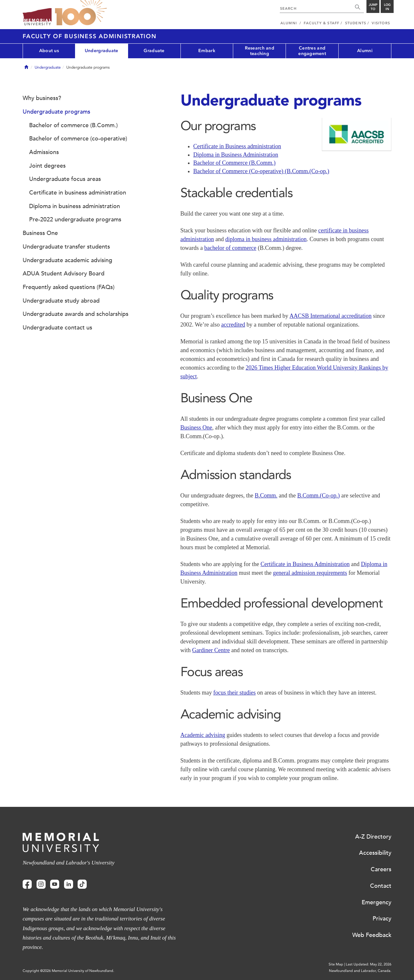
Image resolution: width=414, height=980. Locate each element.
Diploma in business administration (75, 206)
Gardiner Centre (211, 650)
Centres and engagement (312, 51)
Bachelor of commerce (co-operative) (78, 139)
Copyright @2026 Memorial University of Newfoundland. (68, 971)
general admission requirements (310, 573)
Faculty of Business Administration (90, 36)
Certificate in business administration (78, 193)
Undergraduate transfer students (66, 247)
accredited (233, 325)
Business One (196, 428)
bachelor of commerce (230, 248)
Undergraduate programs (56, 112)
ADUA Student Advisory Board (64, 273)
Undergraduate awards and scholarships (76, 314)
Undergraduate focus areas (65, 179)
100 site (81, 13)
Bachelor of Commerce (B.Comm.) (234, 163)
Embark (207, 51)
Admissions (44, 152)
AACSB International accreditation (331, 316)
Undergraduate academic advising (67, 260)
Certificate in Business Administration (305, 564)
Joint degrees (47, 166)
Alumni (365, 51)
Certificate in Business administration (237, 146)
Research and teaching (260, 51)
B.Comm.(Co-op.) (319, 496)
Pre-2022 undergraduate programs (75, 219)
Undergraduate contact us (57, 328)
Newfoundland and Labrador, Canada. (360, 971)
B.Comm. (266, 496)
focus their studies (235, 693)
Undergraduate (102, 51)
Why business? (42, 98)
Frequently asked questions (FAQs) (69, 287)
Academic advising (203, 735)
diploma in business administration (266, 239)
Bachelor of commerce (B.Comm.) (73, 125)
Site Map (336, 964)
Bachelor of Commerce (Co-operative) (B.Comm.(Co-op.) (261, 171)
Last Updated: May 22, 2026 (369, 964)
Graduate (154, 51)
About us (49, 51)
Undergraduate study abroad (61, 301)
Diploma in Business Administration (236, 155)
